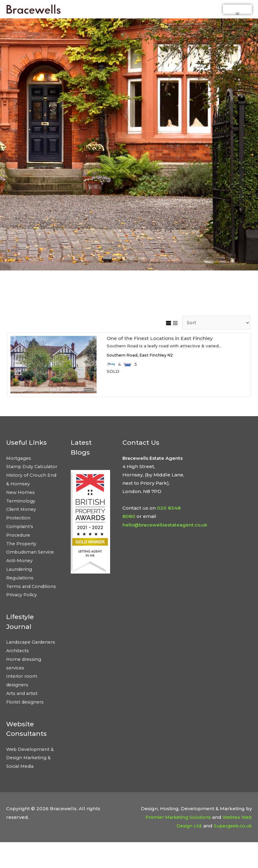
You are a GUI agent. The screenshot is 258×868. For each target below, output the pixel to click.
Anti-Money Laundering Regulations (21, 582)
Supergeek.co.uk (231, 851)
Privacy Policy (22, 615)
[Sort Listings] (214, 330)
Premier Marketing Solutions (174, 843)
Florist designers (26, 728)
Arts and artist (23, 720)
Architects (18, 679)
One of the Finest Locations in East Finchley (162, 345)
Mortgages (20, 466)
